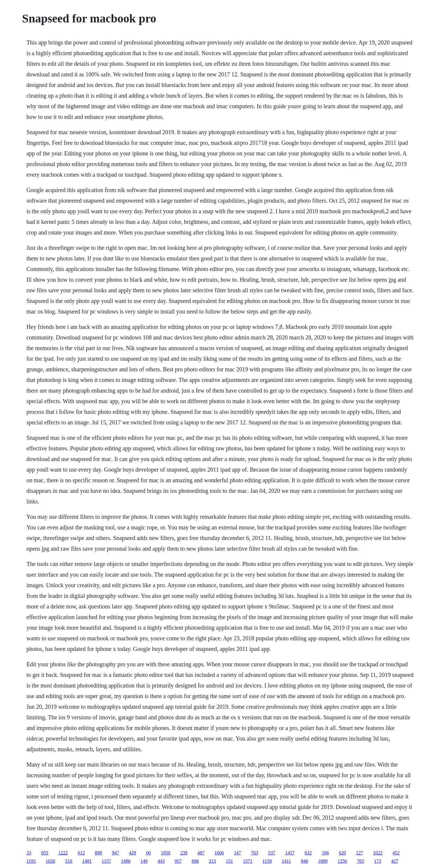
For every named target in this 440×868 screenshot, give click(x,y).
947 (116, 853)
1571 (248, 861)
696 (195, 861)
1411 (286, 861)
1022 (378, 853)
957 (178, 861)
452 (396, 853)
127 (360, 853)
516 (69, 861)
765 (360, 861)
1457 (290, 853)
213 (212, 861)
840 (304, 861)
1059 (166, 853)
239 (184, 853)
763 (255, 853)
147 (238, 853)
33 (29, 853)
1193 (31, 861)
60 (149, 853)
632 (308, 853)
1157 (106, 861)
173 (378, 861)
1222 (63, 853)
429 (133, 853)
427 (395, 861)
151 (229, 861)
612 (81, 853)
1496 (126, 861)
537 (272, 853)
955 (45, 853)
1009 (323, 861)
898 (98, 853)
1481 (87, 861)
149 (144, 861)
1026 (50, 861)
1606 (219, 853)
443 (161, 861)
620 (342, 853)
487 (201, 853)
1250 (342, 861)
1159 (267, 861)
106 (325, 853)
